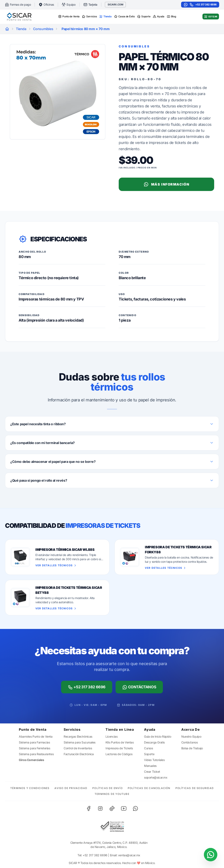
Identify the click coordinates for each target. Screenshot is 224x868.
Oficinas (46, 5)
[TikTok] (112, 808)
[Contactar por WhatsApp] (211, 855)
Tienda (105, 17)
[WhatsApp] (135, 808)
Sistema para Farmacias (34, 742)
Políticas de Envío (107, 788)
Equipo (69, 5)
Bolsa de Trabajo (192, 748)
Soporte (144, 17)
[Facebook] (89, 808)
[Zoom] (58, 92)
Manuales (150, 766)
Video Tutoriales (154, 760)
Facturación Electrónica (79, 754)
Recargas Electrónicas (78, 736)
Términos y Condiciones (30, 788)
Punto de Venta (69, 17)
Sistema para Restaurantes (36, 754)
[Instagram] (100, 808)
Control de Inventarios (78, 748)
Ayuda (159, 17)
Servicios (89, 17)
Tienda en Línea (120, 729)
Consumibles (43, 29)
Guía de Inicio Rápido (158, 736)
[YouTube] (124, 808)
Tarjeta (90, 5)
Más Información (167, 184)
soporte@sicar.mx (156, 777)
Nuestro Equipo (191, 736)
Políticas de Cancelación (149, 788)
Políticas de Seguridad (195, 788)
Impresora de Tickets (119, 748)
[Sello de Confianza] (112, 826)
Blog (171, 17)
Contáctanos (139, 687)
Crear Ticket (152, 772)
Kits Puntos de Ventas (120, 742)
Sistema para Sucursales (80, 742)
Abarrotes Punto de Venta (36, 736)
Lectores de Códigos (119, 754)
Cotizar (211, 17)
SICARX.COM (115, 4)
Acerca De (191, 729)
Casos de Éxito (124, 17)
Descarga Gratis (154, 742)
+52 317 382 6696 (200, 5)
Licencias (111, 736)
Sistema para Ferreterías (34, 748)
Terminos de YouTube (112, 794)
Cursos (149, 748)
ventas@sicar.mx (129, 855)
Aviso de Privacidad (71, 788)
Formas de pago (18, 5)
